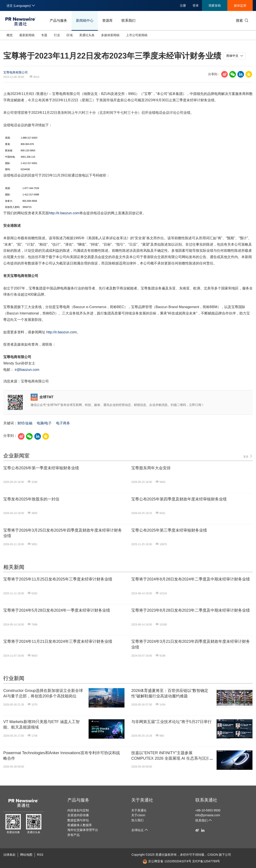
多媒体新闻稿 (110, 35)
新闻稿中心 (85, 21)
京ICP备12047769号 (206, 861)
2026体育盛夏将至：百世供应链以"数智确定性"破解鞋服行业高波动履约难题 (170, 693)
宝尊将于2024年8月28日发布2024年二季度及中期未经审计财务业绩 (191, 579)
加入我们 (137, 820)
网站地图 (26, 855)
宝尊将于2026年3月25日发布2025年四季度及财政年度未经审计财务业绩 (63, 533)
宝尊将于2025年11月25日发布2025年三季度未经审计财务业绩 (58, 579)
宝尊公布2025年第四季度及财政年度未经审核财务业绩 (179, 499)
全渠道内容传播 (78, 815)
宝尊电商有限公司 (16, 72)
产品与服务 (58, 21)
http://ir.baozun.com (64, 213)
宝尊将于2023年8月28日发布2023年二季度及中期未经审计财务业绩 (191, 610)
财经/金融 (25, 423)
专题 (44, 35)
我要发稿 (215, 5)
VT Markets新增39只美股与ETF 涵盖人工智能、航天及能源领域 (41, 724)
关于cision (138, 815)
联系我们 (128, 21)
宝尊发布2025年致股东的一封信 (31, 499)
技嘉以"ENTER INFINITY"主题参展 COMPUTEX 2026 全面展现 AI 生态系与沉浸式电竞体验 (173, 756)
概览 (10, 35)
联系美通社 (206, 800)
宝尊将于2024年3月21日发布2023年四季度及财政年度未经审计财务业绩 (191, 644)
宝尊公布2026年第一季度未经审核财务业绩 (41, 468)
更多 (248, 456)
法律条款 (9, 855)
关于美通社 (142, 800)
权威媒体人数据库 (80, 825)
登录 (196, 5)
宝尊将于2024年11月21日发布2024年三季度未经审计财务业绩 (58, 641)
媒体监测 (240, 5)
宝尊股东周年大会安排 (151, 468)
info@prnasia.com (208, 815)
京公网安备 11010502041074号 (167, 861)
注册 (183, 5)
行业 (57, 35)
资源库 (107, 21)
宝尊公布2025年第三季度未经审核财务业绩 (169, 530)
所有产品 (74, 835)
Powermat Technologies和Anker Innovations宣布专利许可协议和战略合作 (62, 756)
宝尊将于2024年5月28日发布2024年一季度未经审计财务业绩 (57, 610)
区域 (70, 35)
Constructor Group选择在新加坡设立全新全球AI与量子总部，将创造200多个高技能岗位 (43, 693)
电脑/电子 (44, 423)
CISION (213, 855)
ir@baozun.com (27, 370)
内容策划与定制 (78, 810)
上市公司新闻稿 (137, 35)
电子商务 (63, 423)
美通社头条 (87, 35)
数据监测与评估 (78, 820)
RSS (40, 855)
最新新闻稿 (27, 35)
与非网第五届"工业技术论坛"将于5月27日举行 (171, 722)
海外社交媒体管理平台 (83, 830)
